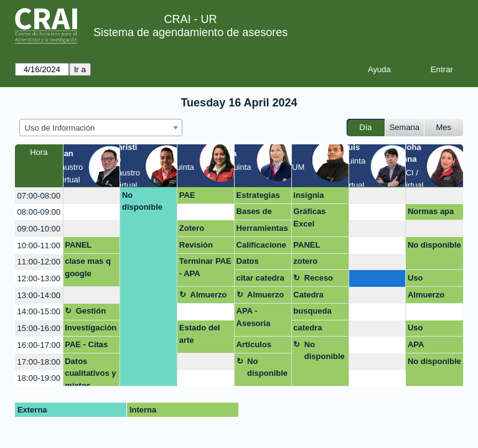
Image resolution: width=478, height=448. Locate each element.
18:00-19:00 (39, 378)
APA (416, 344)
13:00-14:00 (39, 295)
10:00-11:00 (39, 245)
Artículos (254, 344)
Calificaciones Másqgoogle (261, 247)
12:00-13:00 (39, 278)
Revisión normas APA (203, 247)
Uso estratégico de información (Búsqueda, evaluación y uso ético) (432, 330)
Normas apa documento (431, 213)
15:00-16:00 (39, 328)
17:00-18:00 (39, 362)
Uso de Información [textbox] (60, 128)
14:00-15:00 (39, 311)
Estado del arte (200, 334)
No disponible (142, 201)
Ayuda (379, 69)
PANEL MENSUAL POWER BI (85, 247)
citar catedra (260, 278)
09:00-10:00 (39, 229)
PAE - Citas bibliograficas (91, 347)
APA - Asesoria (254, 317)
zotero (305, 261)
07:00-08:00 (39, 196)
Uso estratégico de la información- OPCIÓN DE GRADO (432, 280)
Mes (444, 127)
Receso (319, 278)
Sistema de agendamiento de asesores (190, 32)
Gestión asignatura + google (96, 313)
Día (365, 127)
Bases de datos (254, 213)
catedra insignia (308, 330)
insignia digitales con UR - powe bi (318, 197)
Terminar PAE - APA (205, 267)
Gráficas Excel (309, 217)
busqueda (312, 311)
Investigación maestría (91, 330)
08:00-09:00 (39, 212)
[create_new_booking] (92, 196)
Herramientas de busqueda (262, 230)
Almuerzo (208, 295)
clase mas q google (88, 267)
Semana (405, 127)
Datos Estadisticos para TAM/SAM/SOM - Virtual (262, 263)
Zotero (192, 228)
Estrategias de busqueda (261, 197)
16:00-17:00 (39, 345)
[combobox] (101, 128)
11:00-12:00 (39, 262)
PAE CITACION (199, 197)
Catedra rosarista (310, 297)
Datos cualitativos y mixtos (90, 372)
